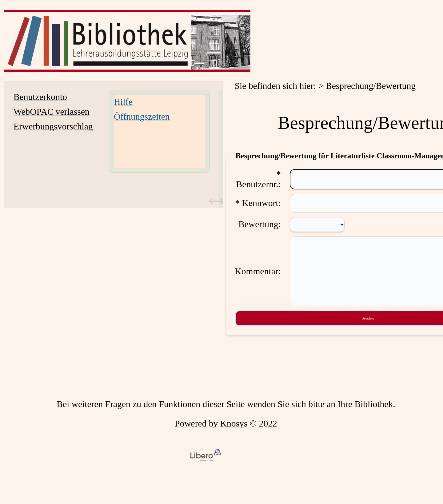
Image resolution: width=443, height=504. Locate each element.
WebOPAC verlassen (52, 112)
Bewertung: (260, 224)
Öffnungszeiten (142, 117)
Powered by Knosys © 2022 (226, 436)
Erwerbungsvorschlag (53, 126)
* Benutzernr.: (259, 179)
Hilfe (123, 102)
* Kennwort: (258, 203)
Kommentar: (258, 277)
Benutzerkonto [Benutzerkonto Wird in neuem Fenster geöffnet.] (40, 97)
